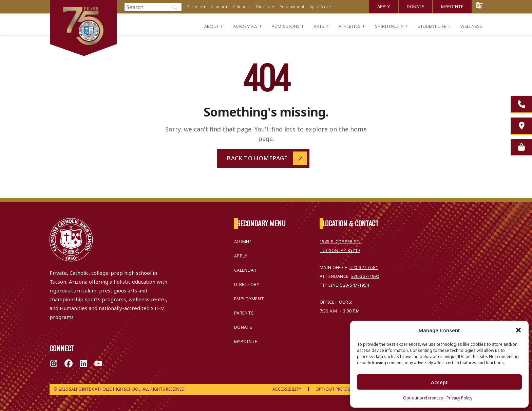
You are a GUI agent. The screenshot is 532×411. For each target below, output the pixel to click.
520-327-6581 (364, 267)
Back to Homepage (257, 158)
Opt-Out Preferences (338, 389)
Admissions (286, 26)
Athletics (350, 26)
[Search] (153, 7)
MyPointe (452, 6)
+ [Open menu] (204, 7)
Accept (439, 382)
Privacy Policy (459, 398)
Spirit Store (320, 7)
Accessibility (287, 389)
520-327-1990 (365, 276)
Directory (265, 7)
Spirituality (389, 26)
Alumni (217, 7)
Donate (415, 6)
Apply (384, 6)
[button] (518, 330)
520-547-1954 (355, 285)
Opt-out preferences (423, 398)
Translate (480, 6)
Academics (245, 26)
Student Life (432, 26)
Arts (319, 26)
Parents (195, 7)
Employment (292, 7)
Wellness (471, 26)
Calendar (242, 7)
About (212, 26)
